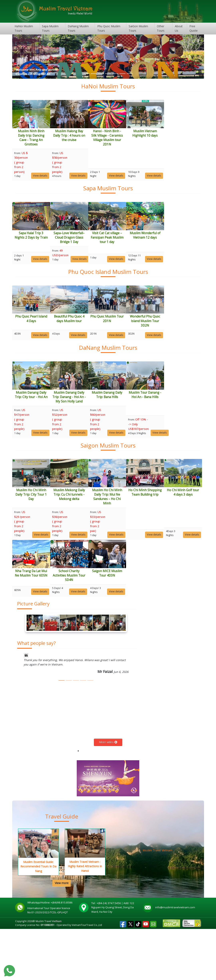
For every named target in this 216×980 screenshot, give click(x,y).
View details (45, 175)
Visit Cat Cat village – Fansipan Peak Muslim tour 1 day (132, 246)
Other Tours (161, 28)
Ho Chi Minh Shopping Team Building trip (180, 526)
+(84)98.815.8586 (62, 954)
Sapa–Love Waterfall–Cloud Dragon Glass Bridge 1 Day (84, 246)
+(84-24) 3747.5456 (109, 954)
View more (62, 934)
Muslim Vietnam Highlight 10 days (180, 133)
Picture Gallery (33, 655)
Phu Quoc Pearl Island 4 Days (36, 336)
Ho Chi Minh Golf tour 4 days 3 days (36, 616)
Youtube (146, 974)
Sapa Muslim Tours (50, 28)
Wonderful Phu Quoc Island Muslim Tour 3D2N (180, 338)
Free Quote (194, 28)
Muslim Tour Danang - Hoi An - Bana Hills (180, 420)
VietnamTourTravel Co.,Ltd (87, 976)
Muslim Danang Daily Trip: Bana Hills (132, 420)
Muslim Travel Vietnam (157, 901)
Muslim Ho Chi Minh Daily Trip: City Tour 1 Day (36, 529)
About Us (179, 28)
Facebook (123, 974)
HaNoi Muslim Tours (24, 28)
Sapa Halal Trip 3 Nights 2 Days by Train (36, 244)
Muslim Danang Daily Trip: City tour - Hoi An (36, 420)
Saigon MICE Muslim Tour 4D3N (180, 616)
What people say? (36, 694)
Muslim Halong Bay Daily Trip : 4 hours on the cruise (84, 135)
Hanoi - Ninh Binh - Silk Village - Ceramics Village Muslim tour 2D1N (132, 138)
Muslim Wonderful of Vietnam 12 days (180, 244)
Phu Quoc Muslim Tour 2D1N (132, 336)
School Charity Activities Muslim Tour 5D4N (132, 618)
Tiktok (138, 974)
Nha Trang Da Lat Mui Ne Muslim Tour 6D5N (84, 616)
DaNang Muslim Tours (78, 28)
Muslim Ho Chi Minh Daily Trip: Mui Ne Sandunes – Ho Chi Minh (132, 531)
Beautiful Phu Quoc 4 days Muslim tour (84, 336)
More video (108, 793)
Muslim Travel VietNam (49, 972)
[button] (27, 57)
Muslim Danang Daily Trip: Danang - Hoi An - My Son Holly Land (84, 422)
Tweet (130, 974)
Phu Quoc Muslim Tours (109, 28)
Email (153, 974)
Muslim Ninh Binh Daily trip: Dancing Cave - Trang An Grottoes (36, 138)
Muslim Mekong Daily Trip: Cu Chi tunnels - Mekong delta (84, 529)
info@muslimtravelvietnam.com (175, 958)
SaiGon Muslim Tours (138, 28)
